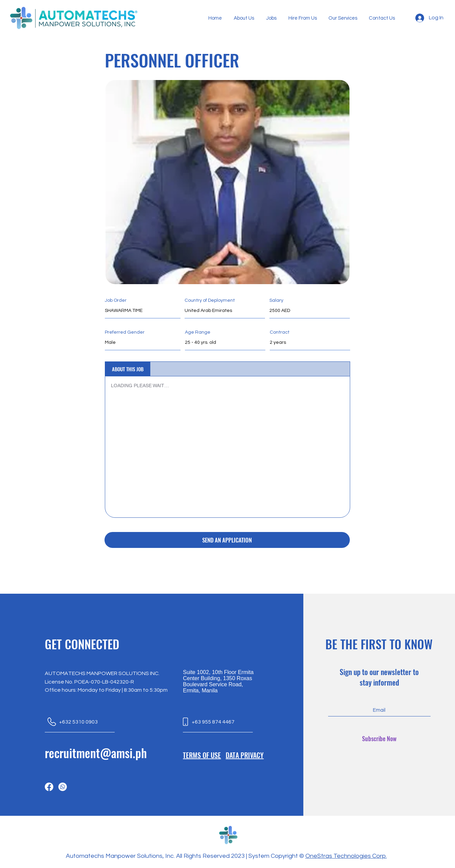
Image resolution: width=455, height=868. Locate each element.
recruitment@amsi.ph (96, 753)
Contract (280, 332)
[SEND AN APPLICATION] (227, 540)
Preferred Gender (125, 332)
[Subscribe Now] (379, 739)
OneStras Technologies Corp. (346, 856)
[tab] (128, 369)
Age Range (198, 332)
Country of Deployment (210, 300)
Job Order (116, 300)
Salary (276, 300)
